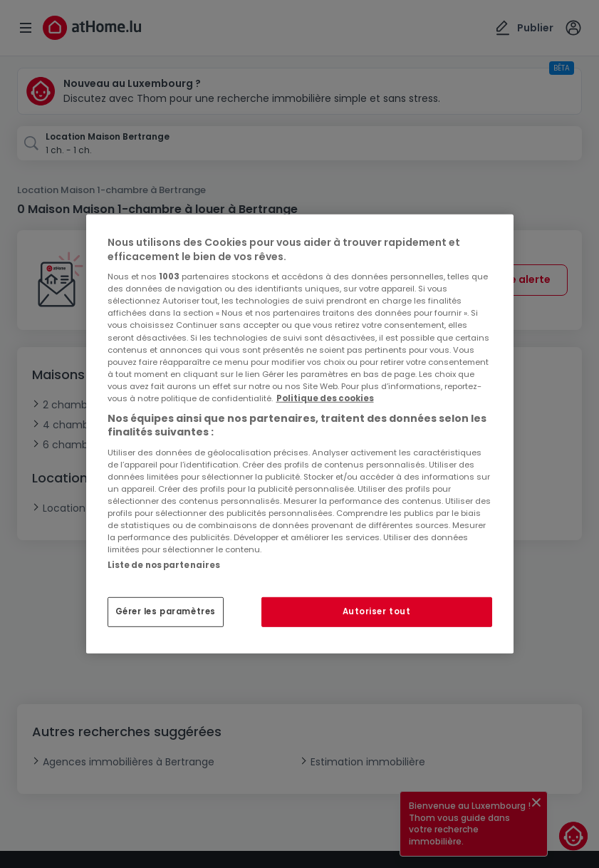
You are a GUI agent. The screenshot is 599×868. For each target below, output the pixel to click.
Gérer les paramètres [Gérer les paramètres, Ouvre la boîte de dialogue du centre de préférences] (166, 611)
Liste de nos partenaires (164, 565)
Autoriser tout (377, 611)
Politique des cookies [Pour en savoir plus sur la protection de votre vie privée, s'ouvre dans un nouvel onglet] (325, 398)
